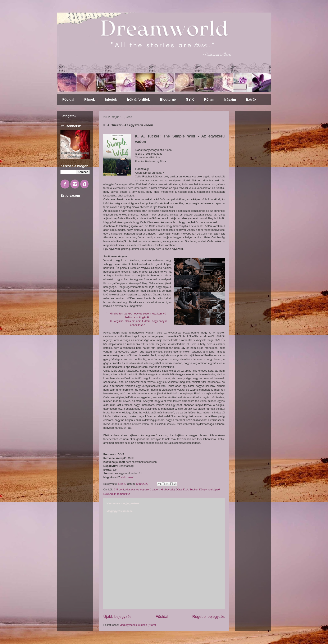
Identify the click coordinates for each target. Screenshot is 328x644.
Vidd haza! (127, 477)
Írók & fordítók (138, 99)
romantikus (124, 494)
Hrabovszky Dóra (171, 489)
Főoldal (68, 99)
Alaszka (130, 489)
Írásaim (230, 99)
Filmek (90, 99)
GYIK (190, 99)
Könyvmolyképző (209, 489)
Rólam (209, 99)
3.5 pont (119, 489)
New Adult (110, 494)
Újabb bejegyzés (117, 617)
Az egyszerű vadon (148, 489)
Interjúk (111, 99)
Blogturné (168, 99)
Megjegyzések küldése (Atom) (138, 625)
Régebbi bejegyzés (208, 617)
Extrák (251, 99)
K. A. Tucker (190, 489)
